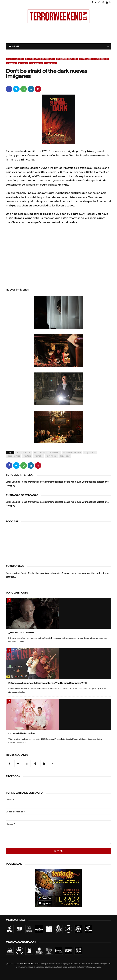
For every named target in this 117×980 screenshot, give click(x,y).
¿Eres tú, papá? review (21, 633)
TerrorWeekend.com (29, 964)
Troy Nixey (51, 63)
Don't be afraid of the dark (40, 59)
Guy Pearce (86, 59)
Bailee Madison (15, 59)
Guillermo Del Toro (67, 59)
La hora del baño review (22, 734)
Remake (23, 63)
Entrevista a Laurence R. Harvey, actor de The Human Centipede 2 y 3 (47, 683)
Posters (11, 63)
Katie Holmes (101, 59)
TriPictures (36, 63)
